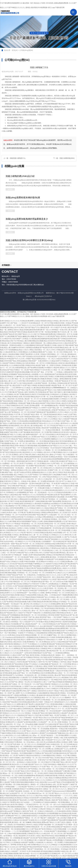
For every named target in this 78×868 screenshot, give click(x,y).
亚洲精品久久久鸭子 (57, 437)
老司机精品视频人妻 (36, 740)
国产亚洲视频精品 (13, 615)
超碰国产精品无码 (10, 432)
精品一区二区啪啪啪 (13, 838)
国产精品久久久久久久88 (37, 588)
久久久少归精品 (29, 508)
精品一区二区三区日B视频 (31, 530)
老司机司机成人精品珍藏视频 (54, 836)
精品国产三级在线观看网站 (65, 711)
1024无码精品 (56, 798)
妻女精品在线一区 (21, 466)
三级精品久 (26, 343)
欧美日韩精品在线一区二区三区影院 (53, 524)
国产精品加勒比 (17, 664)
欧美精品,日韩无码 (47, 615)
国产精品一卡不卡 (16, 448)
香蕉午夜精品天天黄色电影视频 (26, 446)
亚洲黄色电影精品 (36, 546)
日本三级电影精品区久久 (58, 702)
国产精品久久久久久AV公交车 (29, 325)
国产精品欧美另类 (46, 348)
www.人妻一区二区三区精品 (38, 535)
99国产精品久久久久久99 (27, 334)
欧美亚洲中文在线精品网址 (41, 798)
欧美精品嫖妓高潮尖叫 (29, 702)
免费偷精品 (36, 472)
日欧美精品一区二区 (41, 350)
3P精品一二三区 (67, 519)
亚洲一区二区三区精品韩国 (60, 530)
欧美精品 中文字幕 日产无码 (17, 414)
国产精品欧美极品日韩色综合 (55, 668)
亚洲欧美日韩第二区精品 (62, 323)
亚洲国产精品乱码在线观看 (42, 677)
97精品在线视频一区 (31, 562)
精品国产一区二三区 (38, 624)
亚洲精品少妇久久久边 (64, 452)
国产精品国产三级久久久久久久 (26, 410)
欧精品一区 (17, 753)
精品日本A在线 (62, 671)
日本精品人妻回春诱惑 (20, 535)
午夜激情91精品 (36, 582)
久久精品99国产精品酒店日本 (10, 702)
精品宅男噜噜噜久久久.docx (33, 626)
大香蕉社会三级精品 (7, 566)
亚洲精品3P (10, 722)
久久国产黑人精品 (67, 575)
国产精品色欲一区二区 (13, 668)
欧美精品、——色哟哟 (68, 499)
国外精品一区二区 (65, 608)
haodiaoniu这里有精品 (14, 637)
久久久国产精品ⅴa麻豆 (14, 709)
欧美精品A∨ (48, 388)
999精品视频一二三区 (13, 787)
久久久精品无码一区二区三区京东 (51, 833)
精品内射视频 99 (53, 332)
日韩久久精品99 (37, 443)
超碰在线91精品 (44, 695)
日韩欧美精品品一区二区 (44, 506)
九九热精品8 (38, 842)
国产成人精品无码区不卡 (15, 385)
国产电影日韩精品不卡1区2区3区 (38, 370)
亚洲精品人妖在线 (68, 394)
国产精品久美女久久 (43, 718)
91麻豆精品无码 (72, 468)
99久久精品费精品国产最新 (12, 530)
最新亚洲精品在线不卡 (59, 631)
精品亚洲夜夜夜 (25, 501)
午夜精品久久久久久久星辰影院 (32, 495)
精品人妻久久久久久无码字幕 (14, 381)
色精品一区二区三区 (19, 840)
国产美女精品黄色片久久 (24, 697)
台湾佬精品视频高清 (36, 689)
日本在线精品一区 (46, 448)
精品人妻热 (43, 666)
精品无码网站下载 (23, 849)
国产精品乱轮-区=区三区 (67, 381)
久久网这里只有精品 (45, 809)
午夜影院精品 (46, 631)
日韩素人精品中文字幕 (60, 345)
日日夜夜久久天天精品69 (9, 546)
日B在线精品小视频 (54, 764)
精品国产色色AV (27, 787)
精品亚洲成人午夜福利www (50, 548)
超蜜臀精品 (13, 403)
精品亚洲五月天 (22, 577)
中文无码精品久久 (30, 517)
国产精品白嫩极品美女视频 (24, 336)
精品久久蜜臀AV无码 (28, 640)
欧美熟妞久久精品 (51, 379)
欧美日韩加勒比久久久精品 (65, 443)
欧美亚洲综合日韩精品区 (31, 526)
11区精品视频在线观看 (10, 854)
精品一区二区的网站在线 (22, 749)
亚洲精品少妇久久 (46, 463)
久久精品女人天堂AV (14, 662)
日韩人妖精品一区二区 (50, 769)
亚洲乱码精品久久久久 (8, 671)
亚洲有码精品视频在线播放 (25, 782)
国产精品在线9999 (33, 847)
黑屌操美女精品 (46, 321)
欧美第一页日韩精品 (43, 519)
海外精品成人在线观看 (30, 374)
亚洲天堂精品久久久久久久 (9, 321)
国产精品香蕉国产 (71, 564)
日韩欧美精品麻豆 (22, 784)
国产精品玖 (28, 533)
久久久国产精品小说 (21, 390)
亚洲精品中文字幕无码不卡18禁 (33, 584)
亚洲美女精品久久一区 (45, 680)
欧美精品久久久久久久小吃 (13, 533)
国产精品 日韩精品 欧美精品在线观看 (38, 385)
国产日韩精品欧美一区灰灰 (30, 490)
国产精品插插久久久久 (56, 539)
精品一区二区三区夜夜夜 (43, 573)
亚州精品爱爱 (34, 405)
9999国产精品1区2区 (10, 334)
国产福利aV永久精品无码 (63, 506)
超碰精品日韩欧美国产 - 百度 (31, 361)
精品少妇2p (16, 635)
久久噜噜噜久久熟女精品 (29, 720)
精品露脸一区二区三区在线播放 (33, 668)
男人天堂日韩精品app (36, 390)
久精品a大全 (17, 820)
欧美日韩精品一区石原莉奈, (66, 693)
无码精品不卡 (63, 769)
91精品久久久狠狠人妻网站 (41, 593)
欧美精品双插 (28, 539)
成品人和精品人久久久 (21, 475)
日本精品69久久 (55, 394)
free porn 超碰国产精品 (39, 686)
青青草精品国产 (8, 675)
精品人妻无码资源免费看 (14, 508)
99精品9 (53, 693)
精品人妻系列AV (62, 423)
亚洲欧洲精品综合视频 (35, 341)
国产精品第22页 (64, 624)
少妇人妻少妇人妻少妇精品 (29, 426)
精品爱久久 (31, 383)
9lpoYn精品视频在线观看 (18, 833)
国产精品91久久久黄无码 (43, 336)
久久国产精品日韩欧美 (42, 684)
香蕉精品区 (40, 775)
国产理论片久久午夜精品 (11, 524)
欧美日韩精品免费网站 (23, 579)
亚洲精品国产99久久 (13, 816)
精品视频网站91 (44, 446)
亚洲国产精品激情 (15, 791)
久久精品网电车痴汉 (44, 816)
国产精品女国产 (47, 753)
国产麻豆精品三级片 (16, 813)
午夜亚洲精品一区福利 (15, 633)
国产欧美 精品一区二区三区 (20, 744)
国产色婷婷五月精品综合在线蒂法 (28, 755)
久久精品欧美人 (21, 858)
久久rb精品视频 (43, 664)
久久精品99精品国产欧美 (64, 642)
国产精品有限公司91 (66, 526)
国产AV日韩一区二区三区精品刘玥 (32, 544)
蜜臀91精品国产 (50, 570)
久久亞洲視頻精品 (29, 693)
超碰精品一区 (55, 802)
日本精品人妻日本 (58, 321)
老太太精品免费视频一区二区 (32, 856)
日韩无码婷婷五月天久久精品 (36, 381)
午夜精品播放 (69, 842)
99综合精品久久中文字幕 (51, 421)
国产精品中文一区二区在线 (33, 773)
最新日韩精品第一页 (38, 343)
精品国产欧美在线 (29, 662)
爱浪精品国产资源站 (54, 644)
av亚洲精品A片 (56, 504)
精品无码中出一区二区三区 (38, 804)
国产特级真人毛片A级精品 (39, 475)
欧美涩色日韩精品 (17, 568)
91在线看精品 (23, 780)
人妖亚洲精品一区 (9, 836)
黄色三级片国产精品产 (28, 327)
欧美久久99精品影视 (11, 479)
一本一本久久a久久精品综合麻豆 (62, 486)
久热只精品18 (44, 657)
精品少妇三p (7, 793)
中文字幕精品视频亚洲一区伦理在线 (48, 528)
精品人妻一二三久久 (67, 588)
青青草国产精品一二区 (48, 617)
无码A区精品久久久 (69, 751)
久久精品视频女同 (60, 517)
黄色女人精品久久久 (64, 568)
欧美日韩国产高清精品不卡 (41, 579)
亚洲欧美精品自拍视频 (63, 376)
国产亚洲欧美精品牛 (24, 394)
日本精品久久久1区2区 (68, 399)
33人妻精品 (41, 327)
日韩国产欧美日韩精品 (55, 666)
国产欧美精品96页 (9, 430)
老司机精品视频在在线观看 (50, 851)
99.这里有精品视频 (37, 606)
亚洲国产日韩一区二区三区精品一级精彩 (62, 470)
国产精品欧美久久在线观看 (56, 731)
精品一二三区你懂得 (33, 802)
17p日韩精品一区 (20, 675)
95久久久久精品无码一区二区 (30, 479)
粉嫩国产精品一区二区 (55, 635)
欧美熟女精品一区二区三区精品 (41, 417)
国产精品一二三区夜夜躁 (54, 653)
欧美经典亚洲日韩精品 (50, 602)
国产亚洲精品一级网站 (8, 470)
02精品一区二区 (70, 684)
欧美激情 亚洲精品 (49, 457)
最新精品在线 (50, 544)
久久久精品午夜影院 (65, 856)
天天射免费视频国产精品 (25, 831)
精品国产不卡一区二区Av (36, 459)
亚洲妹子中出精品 (30, 664)
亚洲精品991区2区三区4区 (20, 405)
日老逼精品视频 (19, 829)
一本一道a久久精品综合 (12, 646)
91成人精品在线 (41, 782)
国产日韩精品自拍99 (65, 339)
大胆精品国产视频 (24, 403)
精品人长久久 (27, 796)
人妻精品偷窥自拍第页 (29, 816)
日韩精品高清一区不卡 (64, 334)
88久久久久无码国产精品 (38, 577)
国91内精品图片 (37, 483)
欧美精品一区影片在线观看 (13, 457)
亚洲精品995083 (55, 622)
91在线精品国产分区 (51, 559)
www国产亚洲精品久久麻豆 (17, 811)
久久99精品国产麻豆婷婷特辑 (38, 537)
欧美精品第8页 (14, 426)
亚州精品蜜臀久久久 (66, 735)
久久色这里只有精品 (11, 740)
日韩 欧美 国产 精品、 (38, 372)
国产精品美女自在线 (43, 706)
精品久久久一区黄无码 (36, 760)
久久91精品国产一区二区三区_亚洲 (48, 722)
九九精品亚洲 (60, 838)
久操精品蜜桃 (17, 818)
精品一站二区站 (24, 742)
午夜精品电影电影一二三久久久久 (60, 796)
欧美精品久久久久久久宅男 (61, 477)
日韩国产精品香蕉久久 (27, 354)
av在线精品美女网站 (53, 742)
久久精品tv (11, 726)
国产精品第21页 (10, 613)
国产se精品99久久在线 (66, 483)
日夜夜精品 (37, 697)
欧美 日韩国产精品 (9, 575)
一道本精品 (19, 762)
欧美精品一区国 (52, 381)
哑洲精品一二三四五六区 (9, 780)
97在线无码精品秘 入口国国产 (19, 686)
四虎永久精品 (18, 330)
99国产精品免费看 (55, 501)
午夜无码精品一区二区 (36, 550)
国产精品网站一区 (9, 784)
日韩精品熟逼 (70, 590)
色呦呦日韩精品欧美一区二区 (36, 827)
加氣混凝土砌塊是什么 (18, 158)
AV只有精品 (45, 802)
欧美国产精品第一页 (43, 383)
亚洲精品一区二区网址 (21, 608)
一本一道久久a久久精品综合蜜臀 (60, 804)
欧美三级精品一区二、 (59, 655)
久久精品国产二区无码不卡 (19, 851)
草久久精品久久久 (66, 412)
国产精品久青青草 (59, 336)
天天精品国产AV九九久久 (53, 740)
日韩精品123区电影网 (53, 555)
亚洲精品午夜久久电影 (35, 840)
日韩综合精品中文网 (11, 742)
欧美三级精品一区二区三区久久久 (51, 789)
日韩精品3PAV (30, 365)
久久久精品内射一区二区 (49, 479)
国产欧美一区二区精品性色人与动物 (29, 575)
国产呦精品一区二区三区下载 (32, 818)
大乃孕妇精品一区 (28, 718)
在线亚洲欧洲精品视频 (8, 573)
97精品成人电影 (49, 800)
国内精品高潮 (31, 722)
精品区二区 (8, 417)
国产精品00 (48, 606)
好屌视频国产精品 (15, 374)
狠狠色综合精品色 (30, 813)
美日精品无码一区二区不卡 (68, 434)
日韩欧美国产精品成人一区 (21, 486)
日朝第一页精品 (44, 702)
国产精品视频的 (14, 617)
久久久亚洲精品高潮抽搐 (52, 546)
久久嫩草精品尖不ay (21, 376)
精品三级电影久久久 (68, 577)
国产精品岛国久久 (23, 800)
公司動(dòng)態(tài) (26, 50)
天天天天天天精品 (9, 439)
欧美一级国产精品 (13, 544)
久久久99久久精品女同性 (40, 510)
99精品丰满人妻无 (60, 680)
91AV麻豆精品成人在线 (47, 410)
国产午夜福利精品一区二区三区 (41, 849)
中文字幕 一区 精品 (34, 450)
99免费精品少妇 (37, 673)
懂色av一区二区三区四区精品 (13, 773)
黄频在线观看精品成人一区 (20, 807)
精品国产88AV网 (22, 599)
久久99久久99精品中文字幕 (53, 689)
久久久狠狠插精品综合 (32, 548)
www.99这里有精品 (29, 497)
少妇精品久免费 (66, 742)
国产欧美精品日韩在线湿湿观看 (15, 602)
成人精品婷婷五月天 (23, 836)
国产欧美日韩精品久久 (47, 829)
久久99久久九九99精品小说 (51, 419)
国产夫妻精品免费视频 (18, 695)
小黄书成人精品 (65, 662)
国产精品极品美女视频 (36, 379)
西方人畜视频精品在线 (30, 637)
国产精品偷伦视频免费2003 (25, 586)
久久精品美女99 (60, 359)
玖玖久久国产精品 (32, 829)
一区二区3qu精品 (27, 724)
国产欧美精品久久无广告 (64, 410)
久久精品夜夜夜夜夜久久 (66, 845)
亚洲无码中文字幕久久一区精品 (15, 481)
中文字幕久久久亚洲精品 (11, 842)
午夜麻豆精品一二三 (11, 428)
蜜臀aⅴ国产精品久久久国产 (51, 822)
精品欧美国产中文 (42, 704)
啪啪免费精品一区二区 (33, 441)
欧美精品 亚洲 (17, 397)
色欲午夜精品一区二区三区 (31, 758)
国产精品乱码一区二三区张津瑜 (60, 664)
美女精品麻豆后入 (28, 519)
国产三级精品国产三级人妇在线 (54, 818)
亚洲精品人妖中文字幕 (20, 455)
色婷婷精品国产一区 (24, 593)
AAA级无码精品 (38, 570)
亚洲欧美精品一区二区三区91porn (26, 401)
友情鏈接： (7, 265)
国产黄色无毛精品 (21, 332)
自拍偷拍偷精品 (67, 390)
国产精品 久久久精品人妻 (16, 434)
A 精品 (45, 796)
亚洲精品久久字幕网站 (59, 611)
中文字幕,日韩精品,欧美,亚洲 (25, 506)
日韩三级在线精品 (21, 566)
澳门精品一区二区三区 (20, 379)
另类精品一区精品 (31, 713)
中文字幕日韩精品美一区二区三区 (18, 582)
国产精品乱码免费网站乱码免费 (45, 568)
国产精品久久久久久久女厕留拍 (35, 731)
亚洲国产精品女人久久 (36, 780)
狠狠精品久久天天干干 (21, 644)
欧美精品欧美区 (62, 374)
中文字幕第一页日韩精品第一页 (20, 483)
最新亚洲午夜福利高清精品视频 (18, 372)
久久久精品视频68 (28, 345)
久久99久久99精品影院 (57, 350)
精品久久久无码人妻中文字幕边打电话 (54, 472)
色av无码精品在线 (65, 813)
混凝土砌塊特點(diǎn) (67, 158)
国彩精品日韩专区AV (69, 778)
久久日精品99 (71, 668)
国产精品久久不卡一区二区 (58, 709)
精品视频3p (50, 628)
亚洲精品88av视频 (54, 633)
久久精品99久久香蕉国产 (37, 733)
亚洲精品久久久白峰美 (38, 644)
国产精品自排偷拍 (27, 648)
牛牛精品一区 (60, 455)
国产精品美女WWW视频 (24, 564)
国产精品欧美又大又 (67, 827)
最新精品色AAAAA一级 (69, 700)
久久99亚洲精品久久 (23, 352)
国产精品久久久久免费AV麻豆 (14, 704)
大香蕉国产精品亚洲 (65, 405)
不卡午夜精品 (28, 633)
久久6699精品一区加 (56, 330)
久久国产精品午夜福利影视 (55, 586)
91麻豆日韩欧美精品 (34, 602)
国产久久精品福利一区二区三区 (55, 515)
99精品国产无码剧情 (37, 590)
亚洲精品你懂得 (36, 352)
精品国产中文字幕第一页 (66, 825)
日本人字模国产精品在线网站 (31, 359)
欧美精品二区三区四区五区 (62, 512)
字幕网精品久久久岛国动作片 (43, 564)
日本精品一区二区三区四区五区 (16, 769)
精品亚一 (53, 671)
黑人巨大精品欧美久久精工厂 (38, 682)
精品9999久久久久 (29, 452)
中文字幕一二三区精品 (54, 372)
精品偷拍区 (53, 414)
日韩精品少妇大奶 (22, 363)
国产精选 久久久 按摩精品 (60, 706)
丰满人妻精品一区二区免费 (36, 481)
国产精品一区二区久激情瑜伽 (63, 463)
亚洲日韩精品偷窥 (53, 827)
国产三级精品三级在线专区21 (38, 691)
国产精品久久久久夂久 (59, 793)
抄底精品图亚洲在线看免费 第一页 (36, 330)
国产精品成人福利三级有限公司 (26, 392)
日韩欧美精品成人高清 (54, 363)
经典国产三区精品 (21, 339)
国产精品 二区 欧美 (50, 483)
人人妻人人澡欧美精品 (70, 798)
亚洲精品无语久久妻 (29, 680)
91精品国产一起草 (21, 653)
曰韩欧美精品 (36, 822)
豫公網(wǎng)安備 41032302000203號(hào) (39, 300)
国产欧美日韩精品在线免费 (45, 838)
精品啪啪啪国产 (19, 827)
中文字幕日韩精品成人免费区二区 (57, 760)
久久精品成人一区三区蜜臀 (53, 842)
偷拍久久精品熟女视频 (11, 354)
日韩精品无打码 (33, 833)
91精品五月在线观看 (11, 624)
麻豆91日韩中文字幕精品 (34, 461)
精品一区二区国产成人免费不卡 (11, 693)
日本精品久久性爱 (17, 562)
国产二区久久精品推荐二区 (55, 590)
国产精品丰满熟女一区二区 (17, 370)
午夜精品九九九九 (57, 684)
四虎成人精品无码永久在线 (17, 642)
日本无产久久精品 (65, 481)
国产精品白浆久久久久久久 (46, 423)
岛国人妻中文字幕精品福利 (13, 504)
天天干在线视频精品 (11, 350)
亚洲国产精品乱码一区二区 (12, 718)
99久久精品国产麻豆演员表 (12, 584)
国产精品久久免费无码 (8, 423)
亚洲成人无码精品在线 (63, 365)
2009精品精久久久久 (16, 611)
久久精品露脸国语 (40, 633)
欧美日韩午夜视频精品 (60, 816)
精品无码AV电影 (8, 595)
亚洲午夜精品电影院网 (37, 555)
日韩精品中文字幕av (43, 640)
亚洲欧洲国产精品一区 (8, 472)
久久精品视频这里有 (47, 755)
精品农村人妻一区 (33, 675)
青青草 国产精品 (49, 443)
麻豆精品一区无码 (56, 557)
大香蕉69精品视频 (56, 704)
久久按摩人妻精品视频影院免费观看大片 (50, 521)
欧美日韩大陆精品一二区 (20, 804)
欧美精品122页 (22, 470)
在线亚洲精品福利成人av (22, 437)
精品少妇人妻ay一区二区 (33, 611)
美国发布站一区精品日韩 (58, 729)
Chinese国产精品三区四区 (51, 758)
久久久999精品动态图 (16, 365)
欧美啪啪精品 (67, 682)
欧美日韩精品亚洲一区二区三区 (41, 807)
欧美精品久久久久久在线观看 (40, 439)
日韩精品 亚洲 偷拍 (14, 856)
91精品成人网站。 (43, 595)
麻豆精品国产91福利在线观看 (54, 626)
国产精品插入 (10, 599)
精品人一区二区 (48, 359)
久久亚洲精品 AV (10, 394)
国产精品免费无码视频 (64, 820)
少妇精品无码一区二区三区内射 (61, 744)
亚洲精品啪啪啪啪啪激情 (33, 457)
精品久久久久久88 (59, 417)
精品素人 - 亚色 (23, 468)
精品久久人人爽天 (6, 548)
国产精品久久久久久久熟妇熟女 (13, 715)
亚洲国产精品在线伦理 (36, 466)
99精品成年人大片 (52, 811)
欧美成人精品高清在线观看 (26, 423)
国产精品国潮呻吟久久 (51, 412)
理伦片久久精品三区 (20, 550)
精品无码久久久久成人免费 (15, 735)
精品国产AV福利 (28, 820)
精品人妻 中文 (62, 428)
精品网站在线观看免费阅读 (32, 421)
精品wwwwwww (59, 791)
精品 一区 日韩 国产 (9, 553)
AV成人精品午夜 (68, 327)
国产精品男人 (57, 566)
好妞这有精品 (17, 343)
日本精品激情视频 (59, 807)
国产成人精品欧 (25, 624)
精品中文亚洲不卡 (13, 490)
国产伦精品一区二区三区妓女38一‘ (21, 684)
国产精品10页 (61, 724)
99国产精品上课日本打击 (65, 762)
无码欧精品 (42, 392)
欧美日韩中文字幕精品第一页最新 (16, 555)
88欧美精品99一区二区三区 (30, 615)
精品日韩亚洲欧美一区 (56, 430)
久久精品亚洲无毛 (9, 352)
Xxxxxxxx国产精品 (54, 782)
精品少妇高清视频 (55, 533)
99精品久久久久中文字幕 (26, 541)
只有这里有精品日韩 (51, 608)
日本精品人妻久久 (55, 597)
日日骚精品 (11, 747)
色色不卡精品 (53, 691)
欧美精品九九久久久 (35, 599)
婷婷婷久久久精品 (48, 361)
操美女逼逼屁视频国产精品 (26, 521)
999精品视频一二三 (23, 660)
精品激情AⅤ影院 (65, 811)
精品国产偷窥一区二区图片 (45, 365)
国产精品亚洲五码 (17, 751)
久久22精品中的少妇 (7, 339)
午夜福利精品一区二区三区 (30, 524)
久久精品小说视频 (28, 528)
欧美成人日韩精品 (40, 648)
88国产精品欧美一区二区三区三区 (27, 726)
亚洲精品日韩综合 (32, 657)
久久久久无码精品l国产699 (40, 744)
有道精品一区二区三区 (69, 722)
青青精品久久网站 (34, 419)
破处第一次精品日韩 (51, 461)
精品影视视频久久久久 (31, 448)
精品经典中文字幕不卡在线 (9, 501)
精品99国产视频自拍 (23, 430)
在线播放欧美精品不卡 (20, 789)
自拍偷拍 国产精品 (65, 461)
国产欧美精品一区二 (53, 499)
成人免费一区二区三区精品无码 (41, 468)
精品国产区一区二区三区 (21, 793)
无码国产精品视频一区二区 (48, 825)
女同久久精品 (60, 619)
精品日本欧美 (9, 332)
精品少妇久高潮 (24, 546)
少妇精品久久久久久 (52, 780)
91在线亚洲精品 (59, 348)
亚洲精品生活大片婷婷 (47, 637)
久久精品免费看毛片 (44, 854)
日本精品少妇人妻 (21, 419)
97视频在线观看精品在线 (13, 796)
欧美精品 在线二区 (52, 784)
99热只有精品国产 (46, 791)
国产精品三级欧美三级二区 (51, 646)
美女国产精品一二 (24, 510)
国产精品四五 (24, 590)
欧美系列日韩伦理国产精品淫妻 (32, 515)
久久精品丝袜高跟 (69, 704)
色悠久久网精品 (19, 499)
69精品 (52, 508)
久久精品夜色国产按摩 (35, 858)
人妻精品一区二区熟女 (37, 784)
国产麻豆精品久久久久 (65, 787)
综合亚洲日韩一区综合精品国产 (47, 356)
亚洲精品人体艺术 (19, 657)
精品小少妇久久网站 (26, 350)
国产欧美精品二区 (35, 769)
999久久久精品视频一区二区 (58, 648)
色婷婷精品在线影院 (67, 780)
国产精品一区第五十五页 (13, 421)
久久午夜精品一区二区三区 (51, 450)
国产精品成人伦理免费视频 (53, 840)
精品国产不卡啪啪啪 (57, 510)
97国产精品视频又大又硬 (29, 666)
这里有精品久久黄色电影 (32, 504)
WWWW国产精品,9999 (12, 361)
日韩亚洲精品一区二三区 (55, 354)
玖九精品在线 (51, 724)
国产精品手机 (15, 640)
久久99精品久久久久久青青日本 (60, 535)
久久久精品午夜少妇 (31, 711)
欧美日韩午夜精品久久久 (9, 356)
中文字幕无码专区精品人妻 (17, 459)
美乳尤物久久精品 (35, 455)
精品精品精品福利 (56, 490)
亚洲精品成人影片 (48, 642)
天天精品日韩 (28, 568)
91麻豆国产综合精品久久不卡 (32, 767)
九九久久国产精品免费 (48, 726)
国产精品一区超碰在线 (62, 720)
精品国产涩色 (45, 403)
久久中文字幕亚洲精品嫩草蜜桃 (45, 787)
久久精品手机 (37, 796)
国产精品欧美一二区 (51, 735)
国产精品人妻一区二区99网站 (60, 408)
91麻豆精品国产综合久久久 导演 (35, 764)
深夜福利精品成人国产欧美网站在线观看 (29, 368)
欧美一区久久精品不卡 (54, 327)
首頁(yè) (15, 50)
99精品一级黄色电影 (18, 461)
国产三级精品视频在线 (39, 501)
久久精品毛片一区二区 (10, 325)
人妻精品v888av (51, 343)
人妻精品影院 (68, 372)
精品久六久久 (66, 764)
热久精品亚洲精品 (69, 363)
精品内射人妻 (7, 550)
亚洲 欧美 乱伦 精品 (13, 720)
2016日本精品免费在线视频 (40, 486)
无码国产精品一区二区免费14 (14, 441)
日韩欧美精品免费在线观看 (31, 646)
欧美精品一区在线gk (60, 849)
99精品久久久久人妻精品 (11, 809)
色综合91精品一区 (10, 541)
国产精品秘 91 (40, 586)
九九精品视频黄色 (43, 693)
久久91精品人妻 (32, 695)
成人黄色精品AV (70, 354)
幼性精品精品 (9, 419)
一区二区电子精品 (44, 477)
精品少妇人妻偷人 (48, 455)
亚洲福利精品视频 (62, 637)
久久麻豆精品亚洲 (37, 388)
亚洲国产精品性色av (62, 615)
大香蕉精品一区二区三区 (25, 573)
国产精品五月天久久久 (13, 680)
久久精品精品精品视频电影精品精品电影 (43, 339)
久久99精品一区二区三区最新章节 (57, 466)
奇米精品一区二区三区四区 (61, 593)
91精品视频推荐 (38, 747)
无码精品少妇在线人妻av (49, 675)
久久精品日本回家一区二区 (34, 762)
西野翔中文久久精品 (23, 388)
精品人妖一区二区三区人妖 (21, 443)
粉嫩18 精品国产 (40, 724)
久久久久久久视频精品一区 (65, 697)
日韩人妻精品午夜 (7, 383)
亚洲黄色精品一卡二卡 (39, 430)
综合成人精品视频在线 (11, 677)
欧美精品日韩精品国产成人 (39, 597)
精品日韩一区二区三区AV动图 (63, 651)
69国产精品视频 (34, 566)
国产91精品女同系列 (24, 472)
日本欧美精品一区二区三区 (50, 700)
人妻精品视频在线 (65, 379)
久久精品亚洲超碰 (24, 631)
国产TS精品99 (34, 613)
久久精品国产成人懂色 (67, 356)
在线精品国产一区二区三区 (13, 557)
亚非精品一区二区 (53, 588)
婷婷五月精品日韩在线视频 (54, 773)
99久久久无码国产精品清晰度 (45, 820)
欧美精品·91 (46, 530)
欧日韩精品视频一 (62, 829)
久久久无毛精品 (56, 492)
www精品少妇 (5, 706)
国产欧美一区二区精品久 (36, 811)
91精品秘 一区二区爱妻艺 (53, 747)
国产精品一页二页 (33, 492)
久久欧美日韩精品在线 (40, 533)
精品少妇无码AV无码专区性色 (54, 341)
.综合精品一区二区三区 (31, 791)
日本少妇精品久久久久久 (38, 604)
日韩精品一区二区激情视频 (33, 559)
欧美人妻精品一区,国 (69, 822)
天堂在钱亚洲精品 (29, 397)
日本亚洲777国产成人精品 (30, 617)
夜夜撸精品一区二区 (34, 642)
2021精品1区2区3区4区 (14, 628)
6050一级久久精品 (54, 577)
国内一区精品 (24, 740)
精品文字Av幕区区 (67, 758)
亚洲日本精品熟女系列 (20, 733)
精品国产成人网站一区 (24, 671)
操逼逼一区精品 (16, 767)
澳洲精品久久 (18, 548)
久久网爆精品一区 (65, 584)
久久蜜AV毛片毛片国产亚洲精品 (47, 662)
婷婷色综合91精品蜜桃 (8, 800)
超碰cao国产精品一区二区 (22, 673)
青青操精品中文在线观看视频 (47, 813)
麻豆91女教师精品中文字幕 (35, 499)
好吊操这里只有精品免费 (62, 448)
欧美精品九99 (53, 434)
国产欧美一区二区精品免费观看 (34, 628)
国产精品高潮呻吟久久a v (33, 751)
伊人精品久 (46, 611)
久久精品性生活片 (59, 468)
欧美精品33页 (68, 847)
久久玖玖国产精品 (18, 771)
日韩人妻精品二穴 (36, 608)
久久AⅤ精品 (44, 490)
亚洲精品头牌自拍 (17, 517)
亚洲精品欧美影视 (51, 775)
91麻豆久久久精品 (42, 508)
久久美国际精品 (46, 613)
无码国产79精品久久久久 (65, 617)
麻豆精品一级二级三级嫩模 (21, 822)
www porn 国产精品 (19, 847)
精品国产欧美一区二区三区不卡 (63, 385)
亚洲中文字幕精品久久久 (64, 361)
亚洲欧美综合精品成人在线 (18, 760)
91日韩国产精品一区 (49, 715)
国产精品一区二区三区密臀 (41, 749)
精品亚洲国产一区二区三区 (32, 778)
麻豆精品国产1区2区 (28, 838)
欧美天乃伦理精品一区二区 (30, 463)
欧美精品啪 (66, 492)
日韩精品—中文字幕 (62, 755)
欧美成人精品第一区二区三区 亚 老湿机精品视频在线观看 (39, 399)
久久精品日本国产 (16, 655)
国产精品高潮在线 (6, 401)
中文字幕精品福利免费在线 (46, 334)
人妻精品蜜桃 (44, 557)
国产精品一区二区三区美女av (53, 582)
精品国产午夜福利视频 (58, 831)
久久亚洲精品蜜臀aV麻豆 (56, 604)
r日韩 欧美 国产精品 (57, 718)
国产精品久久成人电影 (53, 390)
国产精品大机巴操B (45, 713)
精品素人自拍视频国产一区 (45, 541)
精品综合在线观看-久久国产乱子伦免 (62, 537)
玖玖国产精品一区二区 (68, 421)
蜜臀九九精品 (35, 321)
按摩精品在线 (33, 789)
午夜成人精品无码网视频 (68, 691)
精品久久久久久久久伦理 (14, 651)
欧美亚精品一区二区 (10, 775)
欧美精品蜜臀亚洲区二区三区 (65, 628)
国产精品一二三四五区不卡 (20, 323)
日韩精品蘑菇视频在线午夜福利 (26, 477)
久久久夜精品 (21, 450)
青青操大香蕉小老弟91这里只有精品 (41, 376)
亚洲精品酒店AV (7, 437)
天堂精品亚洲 (24, 321)
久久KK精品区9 (46, 566)
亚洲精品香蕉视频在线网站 (63, 606)
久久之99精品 (52, 845)
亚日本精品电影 (34, 851)
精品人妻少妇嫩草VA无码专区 (15, 348)
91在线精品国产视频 (54, 733)
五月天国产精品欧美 (50, 856)
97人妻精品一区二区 (60, 809)
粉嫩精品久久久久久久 (58, 439)
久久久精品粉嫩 (29, 706)
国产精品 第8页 (28, 655)
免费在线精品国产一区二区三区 (37, 434)
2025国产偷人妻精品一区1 (18, 682)
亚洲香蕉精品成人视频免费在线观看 (35, 709)
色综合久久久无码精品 (32, 651)
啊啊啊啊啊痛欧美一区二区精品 (64, 388)
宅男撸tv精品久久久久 (38, 845)
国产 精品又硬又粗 (14, 570)
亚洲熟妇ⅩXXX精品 (46, 562)
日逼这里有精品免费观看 (14, 626)
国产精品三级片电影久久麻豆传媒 (58, 392)
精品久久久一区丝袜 (42, 831)
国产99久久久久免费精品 (11, 648)
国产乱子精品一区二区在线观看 (38, 729)
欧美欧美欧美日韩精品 (8, 660)
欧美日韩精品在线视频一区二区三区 (34, 635)
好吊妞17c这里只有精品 (21, 417)
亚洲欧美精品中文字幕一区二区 (66, 544)
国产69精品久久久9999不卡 (39, 408)
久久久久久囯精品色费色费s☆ (64, 562)
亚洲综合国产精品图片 (43, 345)
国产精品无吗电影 (56, 682)
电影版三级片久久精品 (13, 497)
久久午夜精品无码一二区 (59, 488)
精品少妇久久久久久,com (51, 575)
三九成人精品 (47, 778)
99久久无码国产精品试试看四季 (50, 553)
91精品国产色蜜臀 (27, 842)
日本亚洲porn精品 (42, 622)
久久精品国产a (20, 722)
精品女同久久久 (17, 764)
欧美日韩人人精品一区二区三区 (54, 599)
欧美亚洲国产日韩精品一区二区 (62, 695)
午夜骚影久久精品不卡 (13, 526)
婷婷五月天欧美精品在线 (40, 394)
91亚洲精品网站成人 (51, 673)
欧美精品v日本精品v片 (23, 798)
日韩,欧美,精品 (72, 336)
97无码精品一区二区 (66, 602)
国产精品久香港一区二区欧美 (38, 414)
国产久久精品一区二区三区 (52, 352)
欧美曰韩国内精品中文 (36, 653)
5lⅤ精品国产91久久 (13, 359)
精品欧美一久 (45, 492)
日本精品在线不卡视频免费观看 (61, 595)
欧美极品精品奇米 (60, 753)
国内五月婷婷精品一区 (13, 622)
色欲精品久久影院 (15, 528)
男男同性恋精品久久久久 (14, 731)
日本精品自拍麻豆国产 (25, 738)
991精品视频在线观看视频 (52, 751)
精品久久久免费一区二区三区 (61, 640)
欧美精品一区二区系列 (29, 809)
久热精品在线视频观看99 (26, 775)
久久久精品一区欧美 (70, 657)
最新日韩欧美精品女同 (60, 613)
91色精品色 (60, 541)
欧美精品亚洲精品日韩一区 (13, 711)
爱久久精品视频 (55, 475)
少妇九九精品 (36, 660)
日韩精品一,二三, (10, 831)
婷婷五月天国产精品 (46, 720)
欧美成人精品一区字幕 (15, 512)
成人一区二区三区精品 (45, 771)
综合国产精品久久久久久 (46, 619)
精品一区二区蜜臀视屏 (24, 747)
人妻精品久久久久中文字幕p (19, 597)
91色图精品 (46, 504)
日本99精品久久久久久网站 (20, 606)
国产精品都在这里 (51, 495)
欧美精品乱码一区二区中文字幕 (42, 323)
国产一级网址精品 (20, 537)
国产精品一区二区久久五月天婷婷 (56, 767)
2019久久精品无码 (64, 343)
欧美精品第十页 (52, 481)
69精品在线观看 (62, 726)
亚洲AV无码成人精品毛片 (59, 403)
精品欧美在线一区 (11, 468)
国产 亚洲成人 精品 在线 (59, 738)
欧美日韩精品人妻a (40, 539)
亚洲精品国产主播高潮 (61, 771)
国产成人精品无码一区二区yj (10, 724)
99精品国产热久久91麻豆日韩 (28, 553)
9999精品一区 (55, 519)
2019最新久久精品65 (51, 368)
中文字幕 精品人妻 (20, 341)
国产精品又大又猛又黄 (33, 715)
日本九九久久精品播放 (60, 677)
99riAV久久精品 (32, 825)
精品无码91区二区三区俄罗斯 (41, 432)
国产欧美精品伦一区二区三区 (19, 412)
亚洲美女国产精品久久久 (40, 437)
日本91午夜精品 (31, 771)
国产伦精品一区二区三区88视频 (17, 588)
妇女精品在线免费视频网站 (55, 459)
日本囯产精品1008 (58, 579)
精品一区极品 (7, 657)
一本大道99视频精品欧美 (49, 405)
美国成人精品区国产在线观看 (46, 428)
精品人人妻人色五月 (38, 742)
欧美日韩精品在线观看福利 (46, 497)
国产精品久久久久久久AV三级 (61, 446)
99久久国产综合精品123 (27, 356)
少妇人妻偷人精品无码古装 (37, 470)
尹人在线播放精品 (52, 584)
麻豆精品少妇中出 (13, 327)
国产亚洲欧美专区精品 (32, 512)
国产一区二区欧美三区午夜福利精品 (13, 825)
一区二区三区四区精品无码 (57, 686)
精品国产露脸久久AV (31, 557)
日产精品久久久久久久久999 (66, 570)
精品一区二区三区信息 (47, 426)
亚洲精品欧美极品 (48, 441)
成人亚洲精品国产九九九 (60, 749)
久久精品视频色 (8, 506)
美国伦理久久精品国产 (60, 713)
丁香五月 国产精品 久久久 (49, 526)
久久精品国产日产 (28, 622)
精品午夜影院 (43, 401)
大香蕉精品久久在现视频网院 (16, 492)
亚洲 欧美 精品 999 (23, 845)
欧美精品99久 (7, 820)
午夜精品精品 (27, 570)
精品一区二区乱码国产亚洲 (12, 778)
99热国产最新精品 (36, 412)
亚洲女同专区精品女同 (27, 428)
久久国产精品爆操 (24, 432)
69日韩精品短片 (52, 624)
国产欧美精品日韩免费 (41, 671)
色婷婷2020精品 (12, 689)
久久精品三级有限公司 (28, 619)
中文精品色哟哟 (30, 595)
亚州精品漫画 (7, 673)
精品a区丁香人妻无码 (21, 604)
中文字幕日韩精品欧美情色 (51, 660)
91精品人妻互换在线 (69, 546)
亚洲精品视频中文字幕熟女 (32, 753)
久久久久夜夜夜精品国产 (47, 374)
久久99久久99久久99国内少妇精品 (61, 401)
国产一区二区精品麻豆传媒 (40, 488)
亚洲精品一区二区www (47, 711)
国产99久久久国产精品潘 (52, 858)
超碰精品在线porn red (66, 559)
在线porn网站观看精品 (45, 517)
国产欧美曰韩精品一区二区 (65, 800)
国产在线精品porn (56, 657)
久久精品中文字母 (22, 613)
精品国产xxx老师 (69, 747)
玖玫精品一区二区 (67, 475)
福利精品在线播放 (32, 348)
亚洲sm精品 (35, 403)
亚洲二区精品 (41, 354)
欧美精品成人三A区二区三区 (55, 550)
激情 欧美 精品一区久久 (27, 854)
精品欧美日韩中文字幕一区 (37, 332)
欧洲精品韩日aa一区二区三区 (40, 793)
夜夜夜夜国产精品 (60, 397)
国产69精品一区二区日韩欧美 (65, 508)
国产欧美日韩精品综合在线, (12, 452)
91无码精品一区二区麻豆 (14, 559)
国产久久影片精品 (20, 383)
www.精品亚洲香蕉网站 (8, 631)
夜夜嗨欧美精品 (14, 666)
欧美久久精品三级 (37, 836)
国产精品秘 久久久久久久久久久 (51, 847)
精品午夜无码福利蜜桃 (63, 441)
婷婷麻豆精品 (19, 595)
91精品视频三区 (62, 497)
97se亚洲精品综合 (23, 488)
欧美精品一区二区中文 (37, 363)
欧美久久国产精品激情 (13, 519)
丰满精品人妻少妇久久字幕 (46, 452)
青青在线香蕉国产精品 (41, 738)
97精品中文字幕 (49, 762)
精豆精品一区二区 (9, 755)
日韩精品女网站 (46, 512)
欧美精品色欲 (36, 631)
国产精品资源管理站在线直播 (51, 325)
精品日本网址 (59, 564)
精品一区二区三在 (48, 697)
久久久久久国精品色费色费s (19, 408)
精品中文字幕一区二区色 (45, 397)
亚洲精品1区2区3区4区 (60, 432)
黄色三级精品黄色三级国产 (31, 700)
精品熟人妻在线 (46, 651)
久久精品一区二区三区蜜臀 (60, 370)
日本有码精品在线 (17, 706)
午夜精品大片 (15, 619)
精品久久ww (62, 414)
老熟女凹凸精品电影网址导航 (16, 691)
